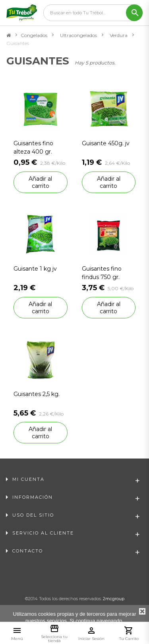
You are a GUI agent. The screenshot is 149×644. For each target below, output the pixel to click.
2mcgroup (114, 599)
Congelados (34, 35)
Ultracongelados (78, 35)
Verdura (119, 35)
